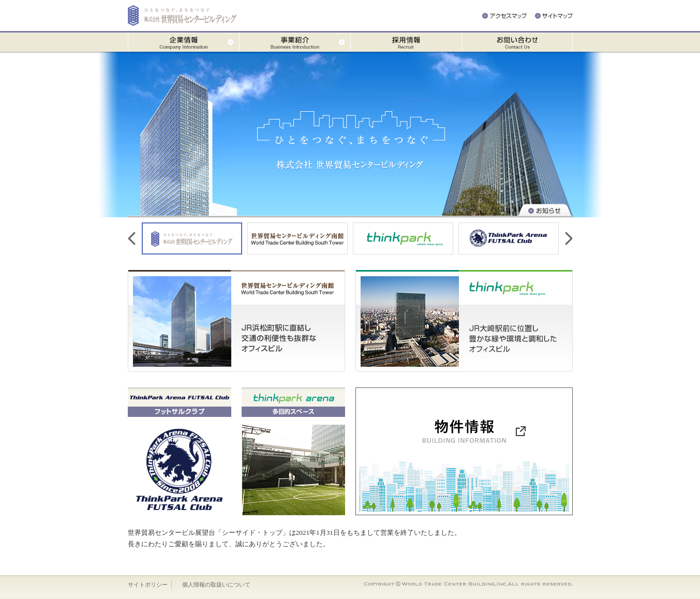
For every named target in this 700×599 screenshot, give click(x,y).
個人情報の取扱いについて (216, 585)
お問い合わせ (517, 42)
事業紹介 (295, 42)
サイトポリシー (148, 585)
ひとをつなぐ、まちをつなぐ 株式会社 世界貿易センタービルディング (350, 134)
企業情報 (183, 42)
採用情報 (406, 42)
